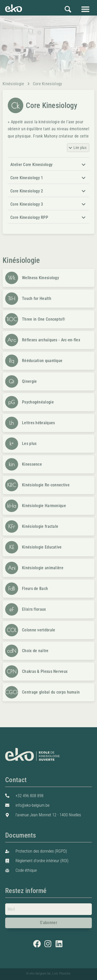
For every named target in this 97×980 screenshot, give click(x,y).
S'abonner (48, 923)
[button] (85, 9)
